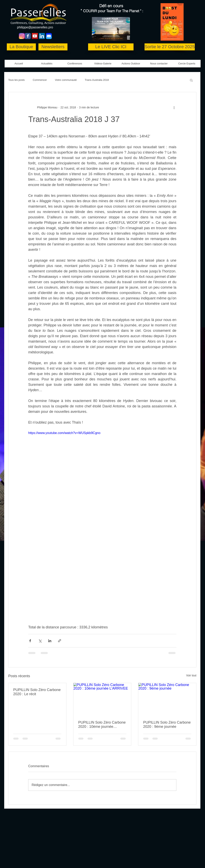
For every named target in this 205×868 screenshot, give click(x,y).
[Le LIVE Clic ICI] (111, 47)
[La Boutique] (21, 47)
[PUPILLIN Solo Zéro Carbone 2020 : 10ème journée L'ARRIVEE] (102, 699)
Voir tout (191, 675)
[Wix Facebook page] (28, 36)
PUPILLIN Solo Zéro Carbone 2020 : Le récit (37, 692)
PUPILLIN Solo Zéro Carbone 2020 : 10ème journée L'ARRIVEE (102, 725)
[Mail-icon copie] (49, 36)
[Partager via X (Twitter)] (40, 641)
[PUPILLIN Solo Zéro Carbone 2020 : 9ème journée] (167, 699)
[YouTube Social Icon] (35, 36)
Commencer (40, 80)
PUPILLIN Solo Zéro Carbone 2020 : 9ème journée (167, 724)
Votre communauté (66, 80)
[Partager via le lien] (60, 641)
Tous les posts (16, 80)
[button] (103, 64)
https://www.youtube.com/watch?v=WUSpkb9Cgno (64, 433)
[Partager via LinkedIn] (50, 641)
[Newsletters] (53, 47)
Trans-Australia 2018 (97, 80)
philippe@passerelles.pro (35, 27)
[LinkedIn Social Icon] (42, 36)
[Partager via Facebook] (30, 641)
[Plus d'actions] (174, 107)
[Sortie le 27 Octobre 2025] (170, 47)
